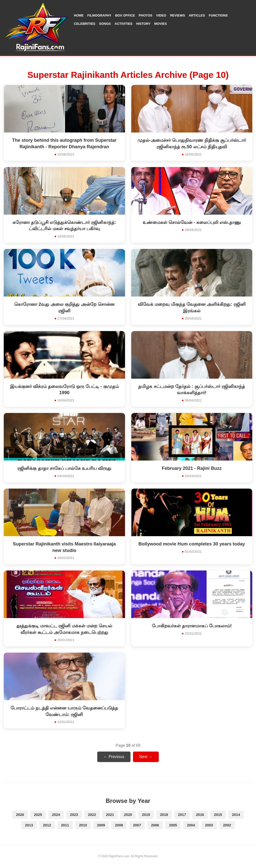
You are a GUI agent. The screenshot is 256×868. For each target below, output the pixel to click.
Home (79, 15)
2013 (29, 825)
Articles (197, 15)
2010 (83, 825)
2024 (56, 815)
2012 (47, 825)
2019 (146, 815)
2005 (173, 825)
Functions (218, 15)
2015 (218, 815)
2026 (20, 815)
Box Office (125, 15)
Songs (105, 24)
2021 (110, 815)
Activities (123, 24)
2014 (236, 815)
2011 (65, 825)
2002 (227, 825)
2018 (164, 815)
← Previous (114, 757)
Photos (146, 15)
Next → (146, 757)
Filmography (99, 15)
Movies (161, 24)
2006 (155, 825)
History (143, 24)
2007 (137, 825)
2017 (182, 815)
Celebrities (84, 24)
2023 (74, 815)
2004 (191, 825)
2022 (92, 815)
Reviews (177, 15)
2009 (101, 825)
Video (161, 15)
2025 (38, 815)
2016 (200, 815)
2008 (119, 825)
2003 (209, 825)
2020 (128, 815)
